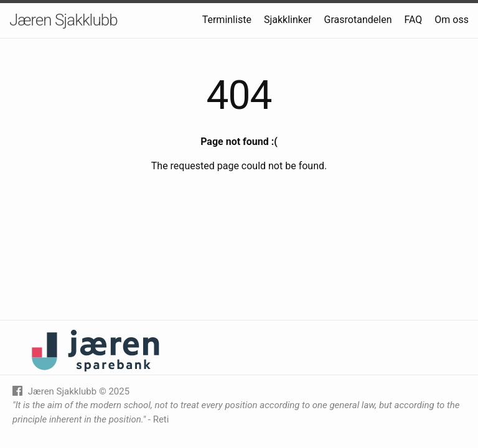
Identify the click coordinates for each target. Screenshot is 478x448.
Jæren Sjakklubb (63, 20)
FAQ (413, 20)
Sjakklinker (288, 20)
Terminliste (227, 20)
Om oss (452, 20)
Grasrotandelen (358, 20)
